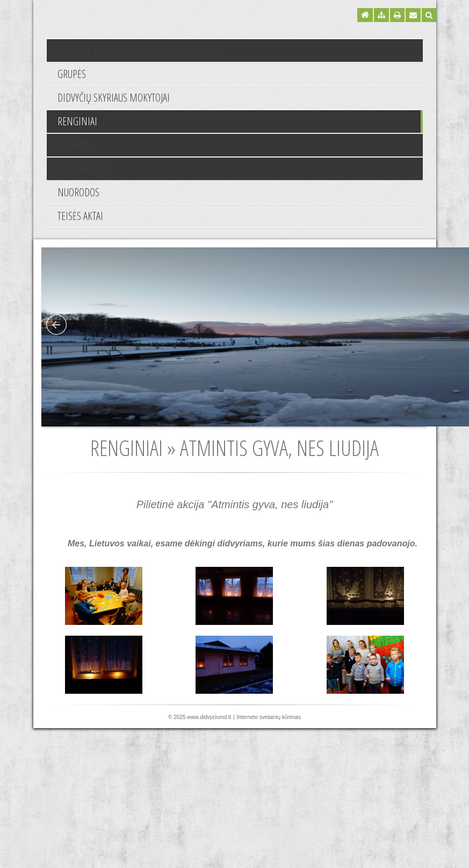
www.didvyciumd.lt (209, 717)
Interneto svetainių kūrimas (269, 717)
